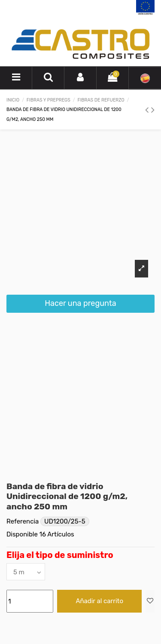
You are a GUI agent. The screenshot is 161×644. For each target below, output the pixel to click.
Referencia (23, 521)
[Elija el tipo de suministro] (26, 572)
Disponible (22, 534)
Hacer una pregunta (80, 303)
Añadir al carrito (99, 601)
